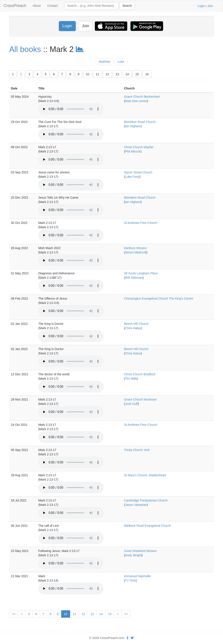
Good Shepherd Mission (140, 551)
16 (147, 74)
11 (98, 74)
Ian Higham (133, 126)
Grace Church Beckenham (142, 97)
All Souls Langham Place (141, 273)
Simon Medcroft (136, 252)
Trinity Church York (137, 450)
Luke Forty (132, 177)
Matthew (104, 62)
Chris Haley (133, 328)
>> (126, 614)
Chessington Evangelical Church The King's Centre (159, 299)
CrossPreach (15, 6)
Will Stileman (134, 278)
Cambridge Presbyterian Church (146, 500)
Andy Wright (133, 555)
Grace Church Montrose (140, 399)
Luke (121, 62)
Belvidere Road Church (140, 122)
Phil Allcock (133, 151)
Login (201, 6)
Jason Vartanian (136, 505)
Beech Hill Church (136, 324)
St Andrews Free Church (141, 223)
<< (14, 614)
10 (88, 74)
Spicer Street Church (138, 172)
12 (107, 74)
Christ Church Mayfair (139, 147)
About (37, 6)
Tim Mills (131, 379)
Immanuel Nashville (137, 576)
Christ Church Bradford (139, 374)
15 (137, 74)
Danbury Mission (135, 248)
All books (25, 49)
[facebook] (128, 638)
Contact (52, 6)
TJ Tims (130, 580)
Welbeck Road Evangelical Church (147, 526)
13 (117, 74)
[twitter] (132, 638)
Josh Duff (131, 404)
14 (127, 74)
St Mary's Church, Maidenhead (145, 475)
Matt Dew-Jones (136, 101)
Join (210, 6)
